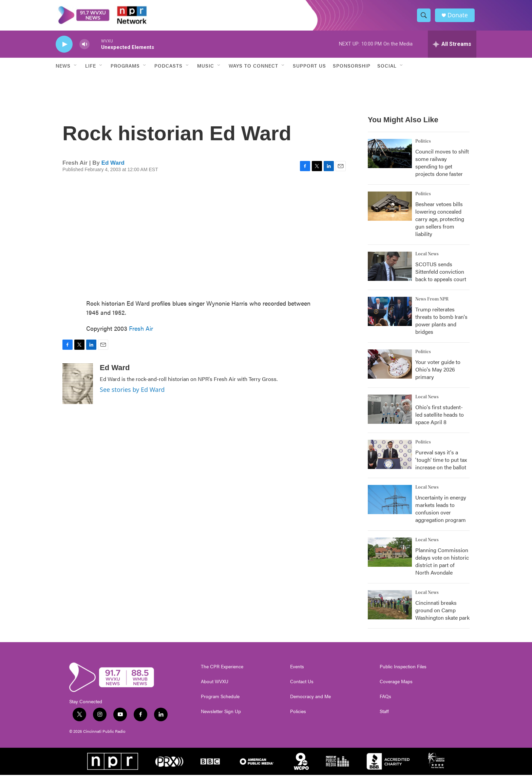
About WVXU (215, 687)
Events (297, 672)
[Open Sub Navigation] (76, 71)
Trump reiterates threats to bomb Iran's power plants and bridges (441, 325)
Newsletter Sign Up (221, 716)
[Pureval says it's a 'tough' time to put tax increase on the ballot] (390, 459)
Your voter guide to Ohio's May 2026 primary (438, 374)
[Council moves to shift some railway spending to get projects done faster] (390, 159)
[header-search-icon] (425, 18)
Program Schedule (220, 702)
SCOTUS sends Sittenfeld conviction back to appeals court (441, 277)
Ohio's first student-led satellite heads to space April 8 (440, 420)
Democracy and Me (310, 702)
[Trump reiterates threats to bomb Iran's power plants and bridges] (390, 316)
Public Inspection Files (403, 672)
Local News (427, 259)
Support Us (309, 71)
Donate (459, 18)
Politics (423, 146)
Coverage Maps (396, 687)
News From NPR (432, 304)
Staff (384, 716)
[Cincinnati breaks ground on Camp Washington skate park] (390, 610)
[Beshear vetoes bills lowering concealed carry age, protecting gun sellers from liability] (390, 211)
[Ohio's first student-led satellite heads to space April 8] (390, 414)
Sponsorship (352, 71)
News (63, 71)
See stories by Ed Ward (132, 395)
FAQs (385, 702)
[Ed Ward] (78, 389)
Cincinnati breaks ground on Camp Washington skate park (442, 615)
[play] (64, 49)
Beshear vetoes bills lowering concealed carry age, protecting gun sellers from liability (440, 224)
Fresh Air (141, 333)
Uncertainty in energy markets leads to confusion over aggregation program (441, 514)
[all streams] (452, 49)
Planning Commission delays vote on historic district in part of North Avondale (442, 566)
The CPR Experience (222, 672)
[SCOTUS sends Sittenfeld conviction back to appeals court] (390, 271)
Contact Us (302, 687)
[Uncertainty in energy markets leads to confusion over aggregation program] (390, 505)
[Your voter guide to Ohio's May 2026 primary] (390, 369)
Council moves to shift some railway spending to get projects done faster (442, 168)
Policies (298, 716)
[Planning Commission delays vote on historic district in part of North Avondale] (390, 557)
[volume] (84, 49)
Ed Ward (113, 168)
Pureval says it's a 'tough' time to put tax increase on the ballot (441, 465)
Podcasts (168, 71)
